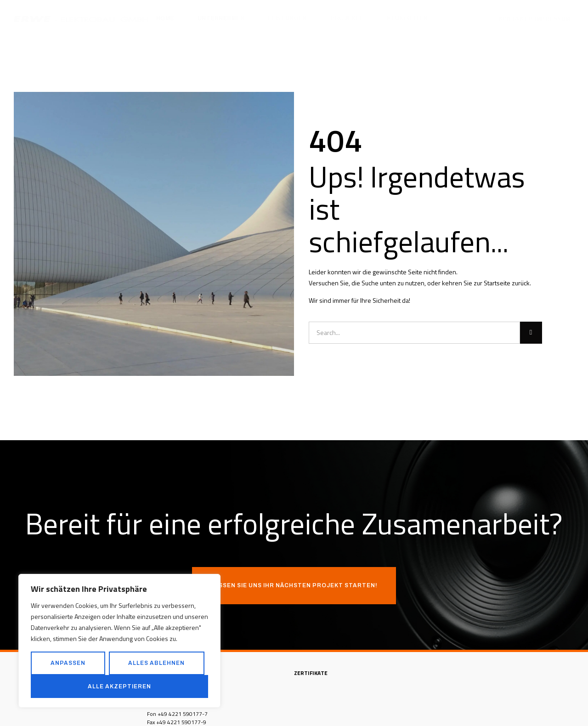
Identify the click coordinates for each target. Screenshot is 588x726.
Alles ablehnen (156, 663)
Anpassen (68, 663)
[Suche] (531, 333)
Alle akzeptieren (119, 686)
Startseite (497, 283)
